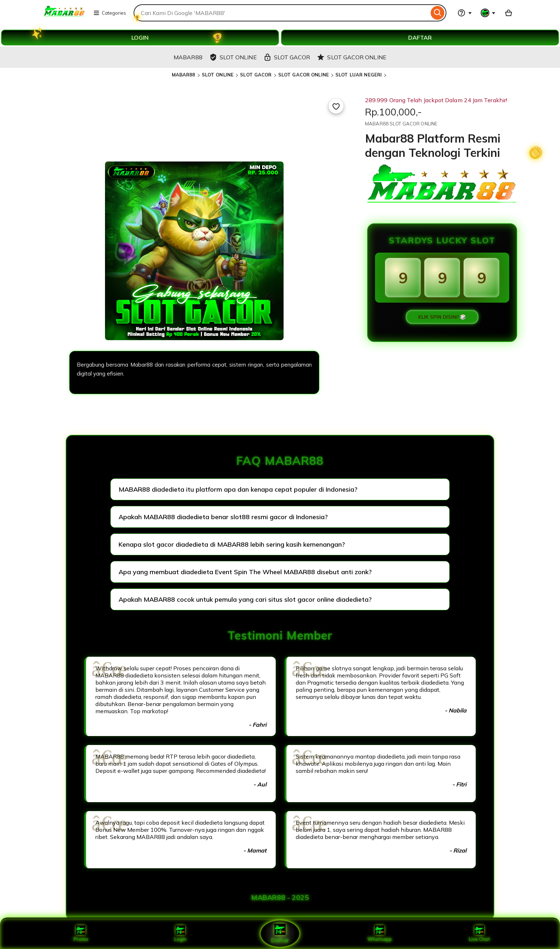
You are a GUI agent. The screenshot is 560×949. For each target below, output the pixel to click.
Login (180, 934)
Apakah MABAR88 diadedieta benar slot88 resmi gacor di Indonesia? (223, 517)
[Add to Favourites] (336, 106)
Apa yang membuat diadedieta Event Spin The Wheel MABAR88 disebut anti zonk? (245, 572)
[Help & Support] (465, 13)
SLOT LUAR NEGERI (359, 75)
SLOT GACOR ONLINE (304, 75)
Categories (110, 13)
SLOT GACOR (256, 75)
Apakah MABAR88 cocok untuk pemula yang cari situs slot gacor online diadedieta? (245, 599)
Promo (81, 934)
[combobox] (281, 13)
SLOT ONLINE (218, 75)
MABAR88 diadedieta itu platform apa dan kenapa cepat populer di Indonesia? (238, 489)
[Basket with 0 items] (509, 13)
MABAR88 (184, 75)
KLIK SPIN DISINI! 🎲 (442, 317)
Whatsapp (380, 934)
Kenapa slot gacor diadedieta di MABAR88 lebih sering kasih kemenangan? (232, 544)
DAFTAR (420, 38)
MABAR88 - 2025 (280, 898)
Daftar (280, 933)
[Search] (438, 13)
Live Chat (479, 934)
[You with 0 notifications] (488, 13)
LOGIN (140, 38)
